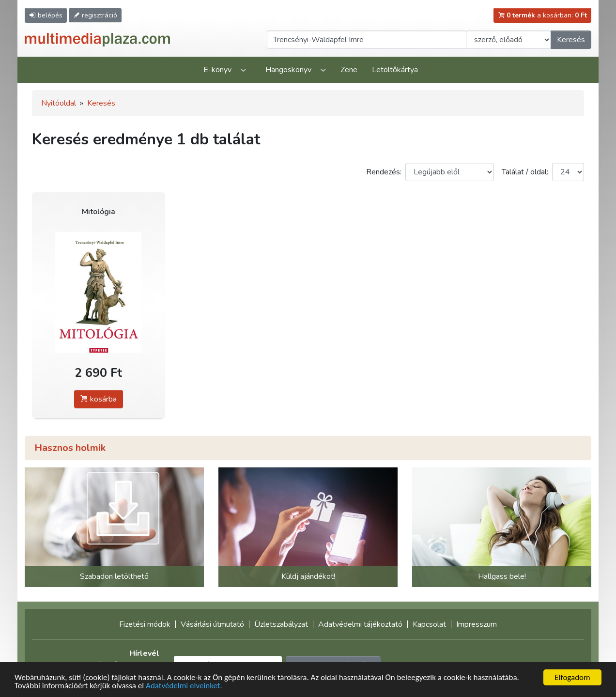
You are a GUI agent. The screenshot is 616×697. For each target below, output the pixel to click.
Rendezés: (384, 172)
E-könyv (217, 70)
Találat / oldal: (525, 172)
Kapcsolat (429, 624)
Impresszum (477, 624)
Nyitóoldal (59, 103)
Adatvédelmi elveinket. (184, 686)
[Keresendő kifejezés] (367, 40)
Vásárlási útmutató (212, 624)
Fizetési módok (145, 624)
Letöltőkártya (395, 70)
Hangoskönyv (288, 70)
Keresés (571, 40)
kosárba (99, 399)
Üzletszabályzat (281, 624)
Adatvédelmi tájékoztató (360, 624)
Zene (349, 70)
